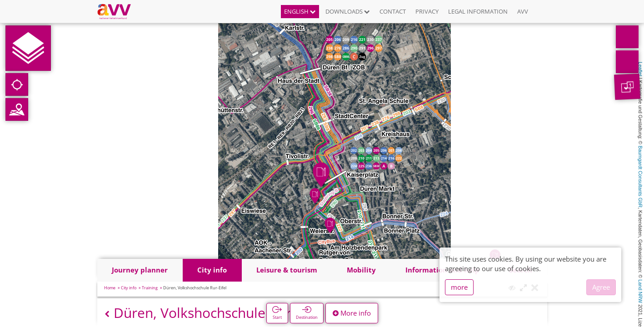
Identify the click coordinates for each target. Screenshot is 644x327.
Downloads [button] (348, 11)
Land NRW (640, 291)
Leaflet (640, 69)
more (459, 287)
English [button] (300, 11)
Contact (393, 11)
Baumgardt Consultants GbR (640, 177)
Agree (601, 287)
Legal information (478, 11)
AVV (523, 11)
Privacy (427, 11)
